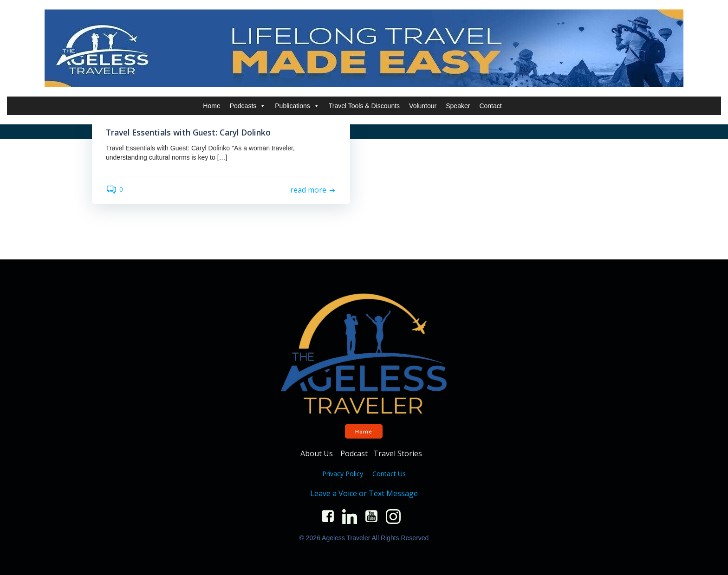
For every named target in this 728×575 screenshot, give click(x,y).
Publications (297, 106)
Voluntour (423, 106)
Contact (490, 106)
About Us (318, 453)
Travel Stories (399, 453)
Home (211, 106)
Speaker (458, 106)
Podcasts (248, 106)
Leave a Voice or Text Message (364, 493)
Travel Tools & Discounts (364, 106)
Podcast (354, 453)
